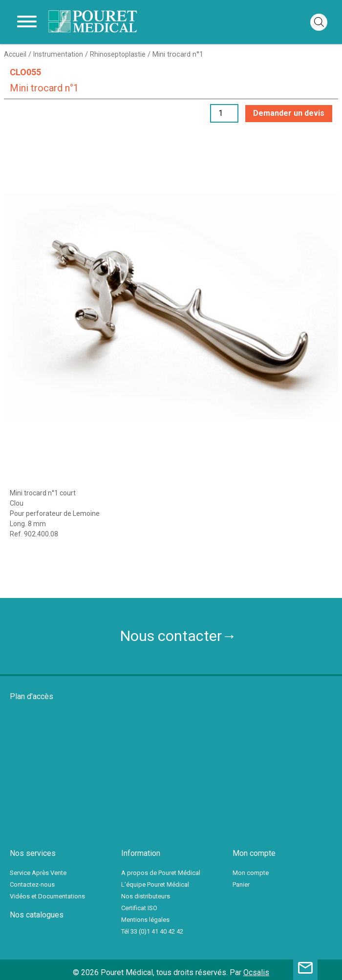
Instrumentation (58, 54)
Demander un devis (289, 113)
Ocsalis (256, 972)
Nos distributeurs (146, 896)
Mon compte (251, 873)
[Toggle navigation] (27, 22)
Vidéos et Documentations (47, 896)
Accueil (15, 54)
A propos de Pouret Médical (161, 873)
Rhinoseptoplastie (118, 54)
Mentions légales (145, 920)
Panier (241, 884)
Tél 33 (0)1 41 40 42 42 (152, 931)
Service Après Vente (38, 873)
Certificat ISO (139, 908)
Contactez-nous (32, 884)
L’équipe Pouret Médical (155, 884)
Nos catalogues (37, 915)
